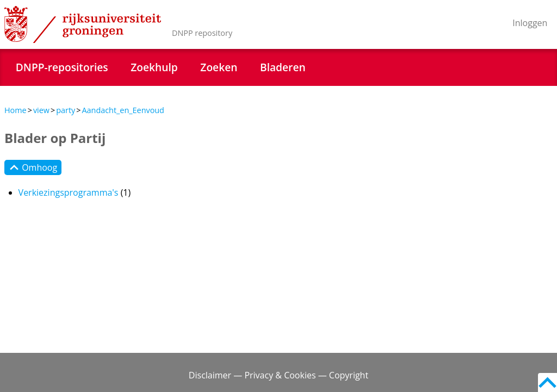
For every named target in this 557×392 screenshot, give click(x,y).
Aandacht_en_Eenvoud (123, 110)
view (41, 110)
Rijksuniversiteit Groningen (83, 24)
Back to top (547, 382)
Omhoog (33, 167)
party (66, 110)
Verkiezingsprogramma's (69, 192)
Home (16, 110)
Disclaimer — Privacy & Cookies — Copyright (278, 375)
